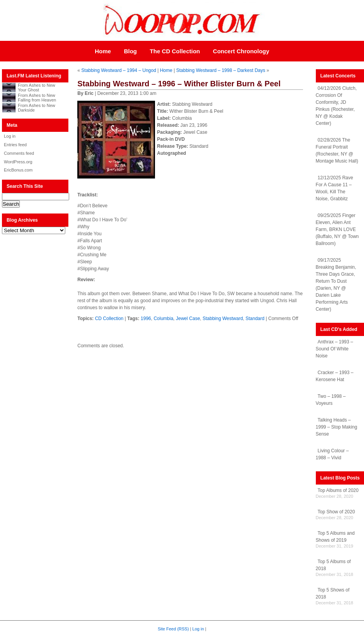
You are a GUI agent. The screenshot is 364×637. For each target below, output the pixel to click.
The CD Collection (175, 51)
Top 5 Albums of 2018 (333, 565)
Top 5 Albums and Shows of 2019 (335, 537)
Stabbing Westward (223, 318)
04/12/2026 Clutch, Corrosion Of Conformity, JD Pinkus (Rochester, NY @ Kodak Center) (336, 106)
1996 (146, 318)
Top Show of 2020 (336, 512)
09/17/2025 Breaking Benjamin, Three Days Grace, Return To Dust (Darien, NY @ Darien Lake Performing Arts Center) (336, 285)
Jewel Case (188, 318)
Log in (10, 136)
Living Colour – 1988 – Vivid (332, 454)
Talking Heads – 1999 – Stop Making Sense (337, 427)
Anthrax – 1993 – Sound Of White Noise (334, 349)
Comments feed (19, 153)
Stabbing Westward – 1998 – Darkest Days (220, 70)
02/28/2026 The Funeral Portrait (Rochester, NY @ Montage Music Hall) (337, 150)
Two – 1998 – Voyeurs (331, 400)
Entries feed (15, 145)
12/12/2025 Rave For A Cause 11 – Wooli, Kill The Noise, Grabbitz (334, 188)
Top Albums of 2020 (338, 490)
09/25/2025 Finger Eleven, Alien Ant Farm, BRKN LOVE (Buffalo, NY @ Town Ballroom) (337, 229)
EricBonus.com (18, 170)
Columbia (163, 318)
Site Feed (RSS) (173, 629)
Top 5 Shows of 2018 (333, 593)
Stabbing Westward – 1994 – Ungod (119, 70)
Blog (130, 51)
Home (103, 51)
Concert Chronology (241, 51)
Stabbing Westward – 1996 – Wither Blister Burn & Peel (179, 84)
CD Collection (109, 318)
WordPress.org (18, 162)
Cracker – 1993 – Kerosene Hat (335, 376)
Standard (255, 318)
